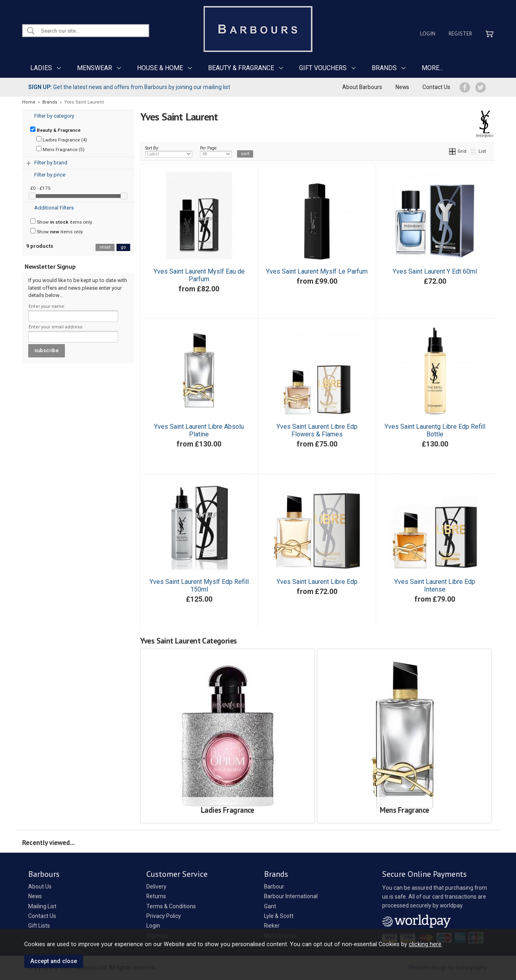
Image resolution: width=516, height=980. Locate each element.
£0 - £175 (41, 188)
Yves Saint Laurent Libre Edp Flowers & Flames (317, 430)
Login (428, 33)
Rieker (272, 926)
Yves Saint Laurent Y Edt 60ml (435, 271)
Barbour (274, 887)
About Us (40, 887)
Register (460, 33)
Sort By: (169, 152)
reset (105, 247)
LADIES (41, 68)
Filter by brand (51, 163)
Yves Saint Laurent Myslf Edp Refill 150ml (199, 586)
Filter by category (54, 116)
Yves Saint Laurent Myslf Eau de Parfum (199, 275)
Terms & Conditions (171, 906)
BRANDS (384, 68)
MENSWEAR (95, 68)
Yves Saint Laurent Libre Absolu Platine (199, 430)
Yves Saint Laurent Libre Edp (317, 582)
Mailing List (42, 906)
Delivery (156, 887)
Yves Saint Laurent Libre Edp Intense (435, 586)
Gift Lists (39, 926)
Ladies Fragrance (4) (62, 139)
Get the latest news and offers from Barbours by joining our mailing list (129, 87)
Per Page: (216, 152)
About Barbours (362, 87)
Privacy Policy (164, 916)
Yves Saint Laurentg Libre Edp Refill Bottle (435, 430)
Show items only (61, 222)
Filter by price (50, 175)
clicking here (425, 944)
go (123, 247)
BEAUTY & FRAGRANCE (241, 68)
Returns (156, 896)
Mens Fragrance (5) (60, 149)
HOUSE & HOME (160, 68)
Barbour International (291, 896)
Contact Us (436, 87)
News (402, 87)
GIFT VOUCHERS (323, 68)
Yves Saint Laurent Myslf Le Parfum (317, 271)
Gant (270, 906)
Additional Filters (54, 208)
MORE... (432, 68)
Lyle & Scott (279, 916)
